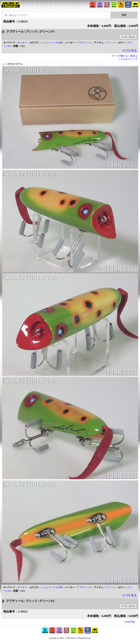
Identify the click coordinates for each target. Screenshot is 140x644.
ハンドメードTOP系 (52, 43)
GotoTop (130, 622)
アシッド (110, 43)
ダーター (22, 43)
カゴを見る (129, 50)
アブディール (84, 43)
